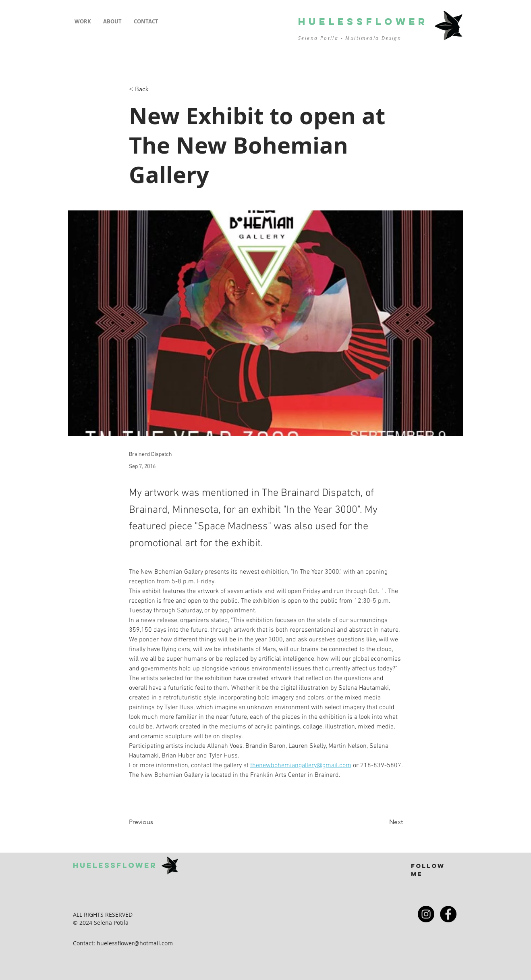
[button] (83, 22)
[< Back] (156, 89)
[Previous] (156, 822)
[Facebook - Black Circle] (448, 914)
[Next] (383, 822)
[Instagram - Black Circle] (426, 914)
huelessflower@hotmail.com (135, 943)
